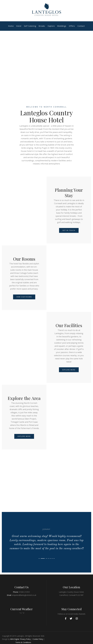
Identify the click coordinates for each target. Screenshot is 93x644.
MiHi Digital (15, 639)
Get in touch (69, 230)
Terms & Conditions (23, 642)
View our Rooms (24, 297)
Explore (51, 26)
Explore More (69, 370)
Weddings (62, 26)
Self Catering (30, 26)
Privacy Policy (25, 639)
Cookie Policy (38, 639)
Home (11, 26)
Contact (81, 26)
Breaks (42, 26)
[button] (39, 558)
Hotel (19, 26)
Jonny (46, 529)
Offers (72, 26)
